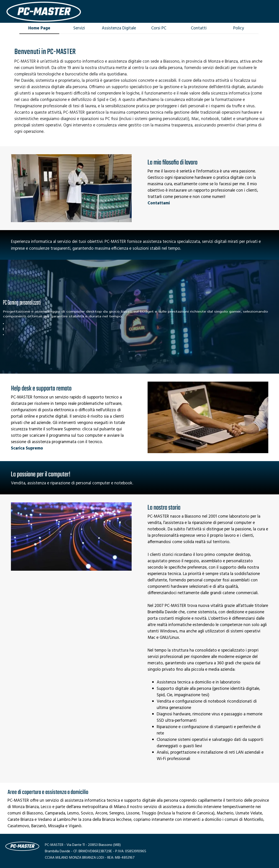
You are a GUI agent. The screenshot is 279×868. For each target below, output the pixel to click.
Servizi (79, 28)
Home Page (39, 28)
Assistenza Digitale (119, 28)
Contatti (199, 28)
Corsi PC (159, 28)
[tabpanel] (140, 90)
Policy (239, 28)
